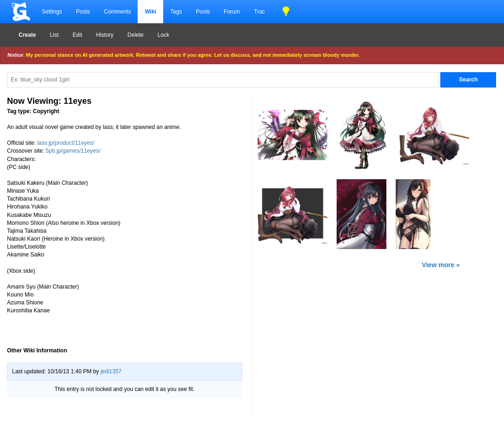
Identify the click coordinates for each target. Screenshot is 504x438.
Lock (163, 35)
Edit (77, 35)
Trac (259, 12)
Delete (136, 35)
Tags (176, 12)
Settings (52, 12)
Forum (232, 12)
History (105, 35)
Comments (117, 12)
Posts (83, 12)
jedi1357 (111, 371)
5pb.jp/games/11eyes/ (73, 151)
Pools (203, 12)
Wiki (150, 12)
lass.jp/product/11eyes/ (66, 143)
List (54, 35)
